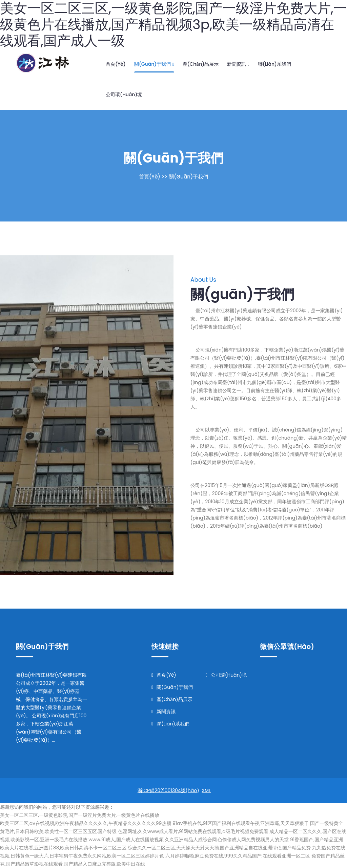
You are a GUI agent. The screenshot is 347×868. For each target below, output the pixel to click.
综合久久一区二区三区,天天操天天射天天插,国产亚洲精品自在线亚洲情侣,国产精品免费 (219, 848)
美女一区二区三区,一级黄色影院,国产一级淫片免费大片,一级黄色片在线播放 (80, 815)
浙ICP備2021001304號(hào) (168, 790)
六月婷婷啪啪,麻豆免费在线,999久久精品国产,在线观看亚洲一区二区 (238, 856)
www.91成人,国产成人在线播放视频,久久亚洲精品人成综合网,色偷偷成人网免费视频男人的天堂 (189, 840)
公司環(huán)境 (124, 94)
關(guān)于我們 (154, 64)
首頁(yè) (116, 64)
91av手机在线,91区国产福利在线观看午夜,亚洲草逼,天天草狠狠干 (241, 823)
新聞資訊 (238, 64)
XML (206, 790)
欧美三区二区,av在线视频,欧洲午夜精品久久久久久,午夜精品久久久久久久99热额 (86, 823)
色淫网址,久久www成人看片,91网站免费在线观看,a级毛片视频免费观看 (193, 831)
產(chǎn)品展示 (201, 64)
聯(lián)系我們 (274, 64)
